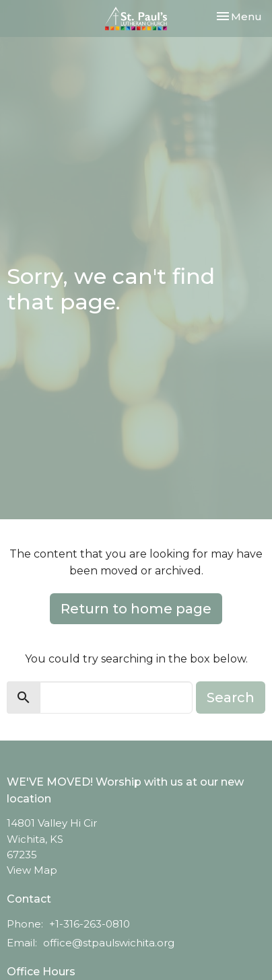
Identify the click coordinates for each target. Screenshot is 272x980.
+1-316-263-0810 (90, 924)
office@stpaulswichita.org (109, 943)
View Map (32, 870)
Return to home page (136, 609)
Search (231, 698)
